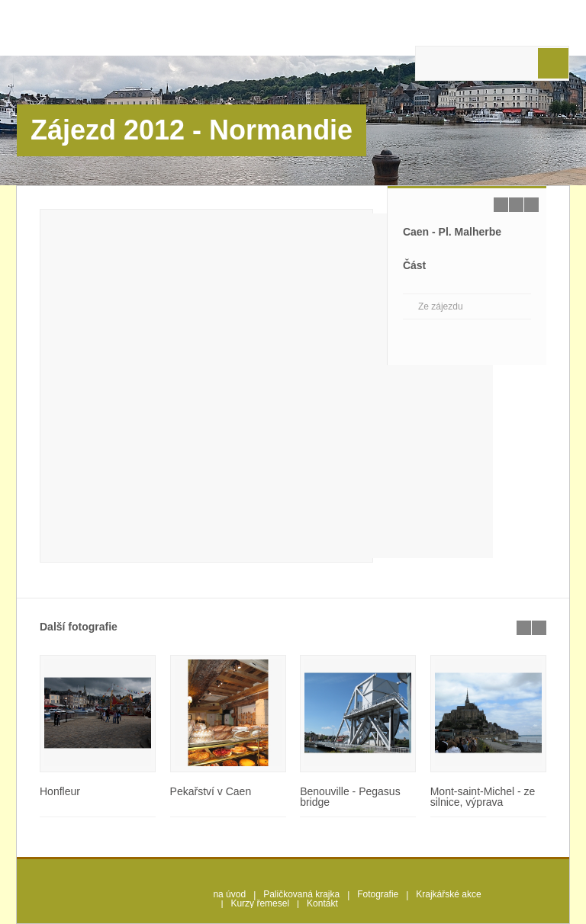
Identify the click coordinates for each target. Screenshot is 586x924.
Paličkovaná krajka (301, 894)
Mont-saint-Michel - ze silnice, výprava (483, 797)
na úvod (229, 894)
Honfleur (60, 791)
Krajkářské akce (448, 894)
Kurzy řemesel (260, 903)
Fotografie (378, 894)
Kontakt (322, 903)
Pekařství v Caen (211, 791)
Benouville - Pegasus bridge (350, 797)
